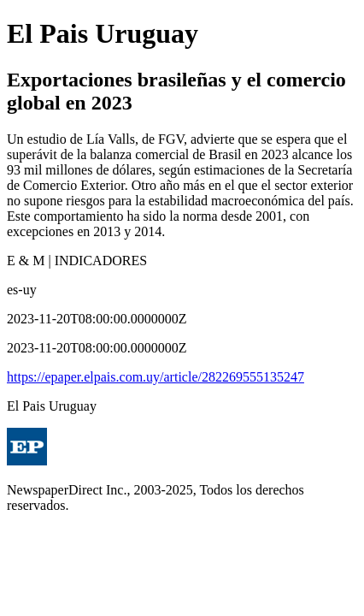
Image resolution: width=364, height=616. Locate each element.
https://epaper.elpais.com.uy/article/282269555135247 (156, 377)
